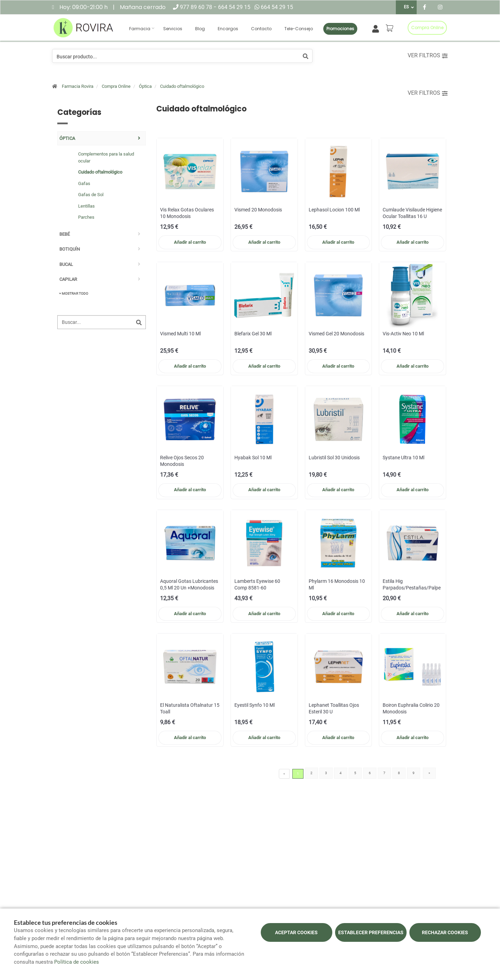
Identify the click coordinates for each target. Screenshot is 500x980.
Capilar (68, 279)
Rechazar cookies (445, 932)
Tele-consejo (299, 29)
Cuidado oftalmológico (182, 86)
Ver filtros (428, 55)
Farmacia (140, 29)
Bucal (66, 264)
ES (406, 7)
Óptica (145, 86)
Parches (86, 217)
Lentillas (86, 206)
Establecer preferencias (371, 932)
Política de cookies (77, 962)
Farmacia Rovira (78, 86)
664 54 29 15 (234, 7)
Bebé (65, 234)
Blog (200, 29)
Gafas (84, 183)
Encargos (228, 29)
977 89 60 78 (197, 7)
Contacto (261, 29)
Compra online (427, 28)
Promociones (340, 29)
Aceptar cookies (296, 932)
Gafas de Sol (91, 195)
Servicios (173, 29)
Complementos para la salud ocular (106, 157)
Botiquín (70, 249)
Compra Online (116, 86)
